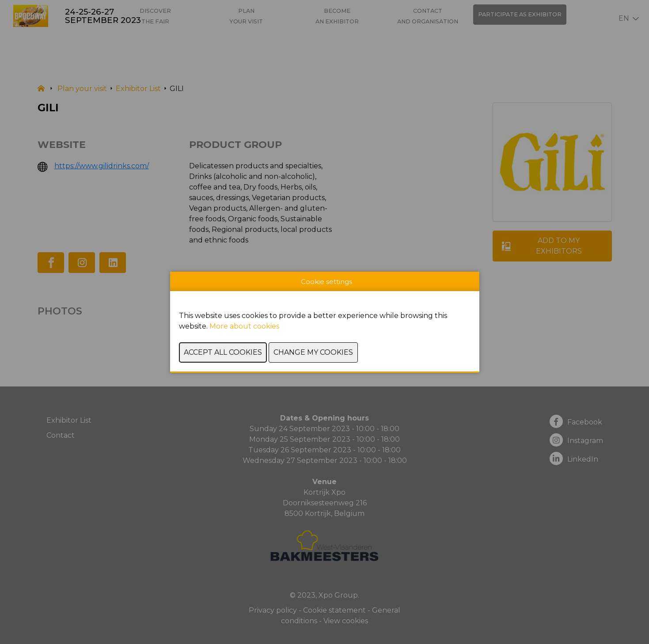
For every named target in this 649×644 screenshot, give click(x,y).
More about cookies (244, 326)
